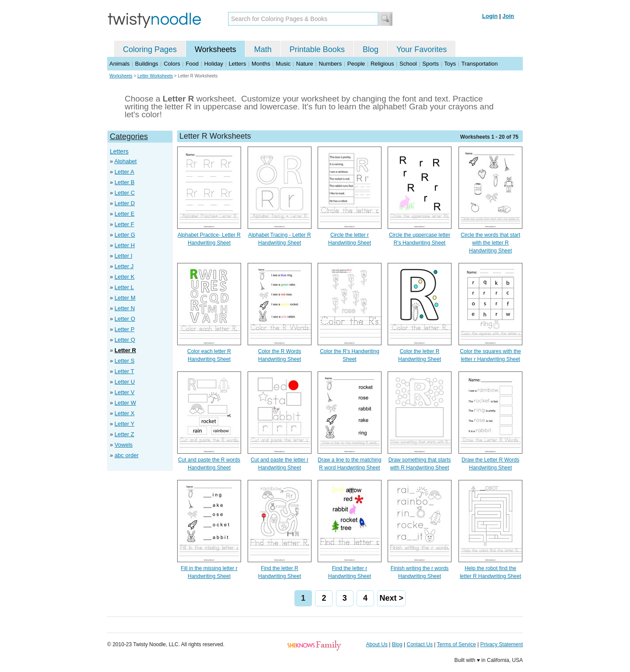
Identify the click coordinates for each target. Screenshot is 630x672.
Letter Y (124, 424)
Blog (371, 49)
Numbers (330, 64)
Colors (172, 64)
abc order (127, 455)
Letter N (125, 308)
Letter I (123, 256)
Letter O (125, 319)
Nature (305, 64)
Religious (382, 64)
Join (508, 16)
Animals (119, 64)
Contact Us (420, 644)
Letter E (125, 214)
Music (283, 64)
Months (261, 64)
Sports (430, 64)
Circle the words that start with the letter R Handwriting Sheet (490, 243)
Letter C (125, 193)
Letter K (125, 277)
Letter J (124, 266)
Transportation (479, 64)
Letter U (125, 382)
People (356, 64)
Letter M (125, 298)
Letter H (125, 245)
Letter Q (125, 340)
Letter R (125, 350)
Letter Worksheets (155, 76)
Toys (450, 64)
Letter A (124, 172)
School (408, 64)
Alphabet (125, 161)
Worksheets (215, 49)
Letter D (125, 203)
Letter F (124, 224)
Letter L (124, 287)
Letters (238, 64)
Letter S (125, 361)
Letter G (125, 235)
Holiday (214, 64)
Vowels (124, 445)
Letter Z (124, 434)
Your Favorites (422, 49)
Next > (391, 598)
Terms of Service (456, 644)
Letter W (125, 403)
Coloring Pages (150, 49)
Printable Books (317, 49)
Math (263, 49)
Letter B (125, 182)
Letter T (124, 371)
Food (192, 64)
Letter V (125, 392)
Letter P (125, 329)
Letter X (125, 413)
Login (490, 16)
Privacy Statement (502, 644)
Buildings (147, 64)
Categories (129, 136)
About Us (377, 644)
